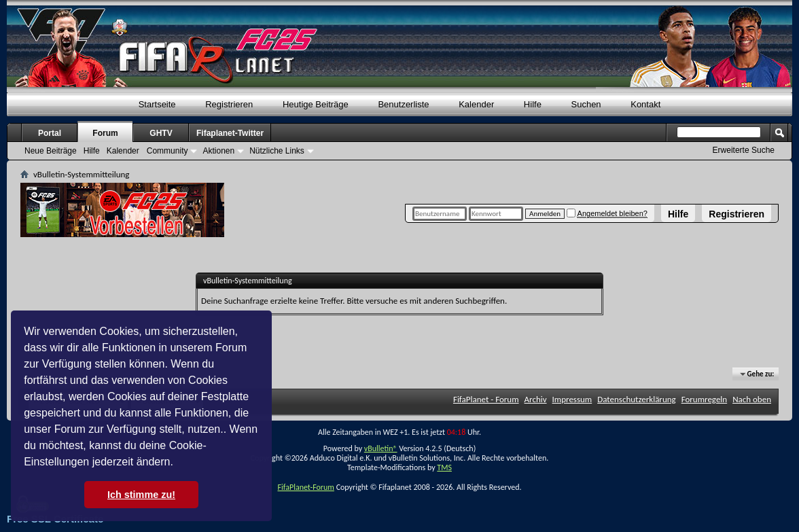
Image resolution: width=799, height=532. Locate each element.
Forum (105, 133)
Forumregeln (705, 399)
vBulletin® (381, 448)
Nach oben (752, 399)
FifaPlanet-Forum (305, 487)
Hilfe (678, 214)
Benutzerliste (403, 104)
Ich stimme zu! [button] (141, 495)
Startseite (157, 104)
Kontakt (645, 104)
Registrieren (736, 214)
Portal (50, 133)
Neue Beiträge (51, 151)
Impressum (572, 399)
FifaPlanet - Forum (486, 399)
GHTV (161, 133)
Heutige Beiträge (316, 104)
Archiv (536, 399)
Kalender (476, 104)
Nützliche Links (277, 151)
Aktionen (218, 151)
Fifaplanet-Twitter (230, 133)
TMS (444, 467)
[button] (178, 463)
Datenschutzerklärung (637, 399)
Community (167, 151)
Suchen (586, 104)
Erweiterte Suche (744, 150)
